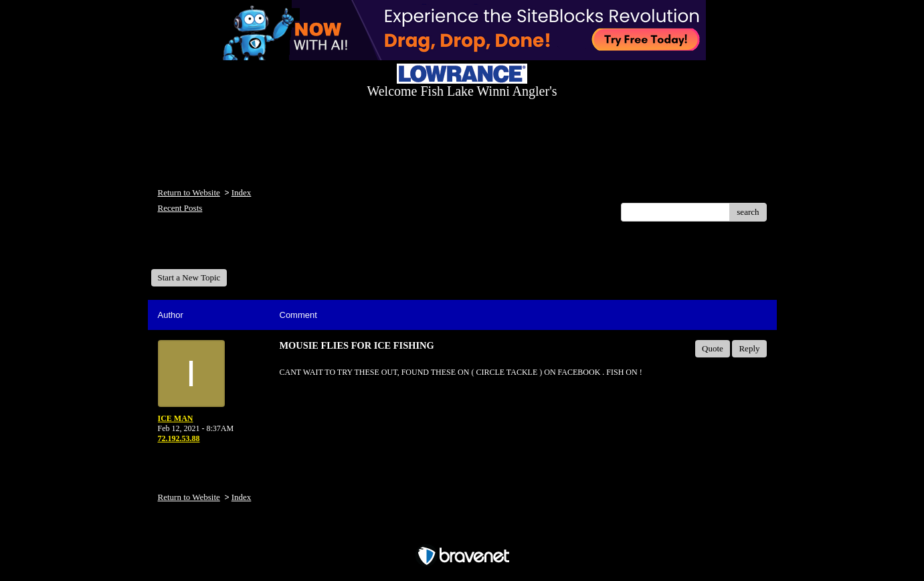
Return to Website (189, 192)
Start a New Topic (189, 277)
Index (242, 192)
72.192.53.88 (179, 438)
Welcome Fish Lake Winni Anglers (223, 250)
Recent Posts (180, 208)
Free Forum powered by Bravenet (462, 532)
